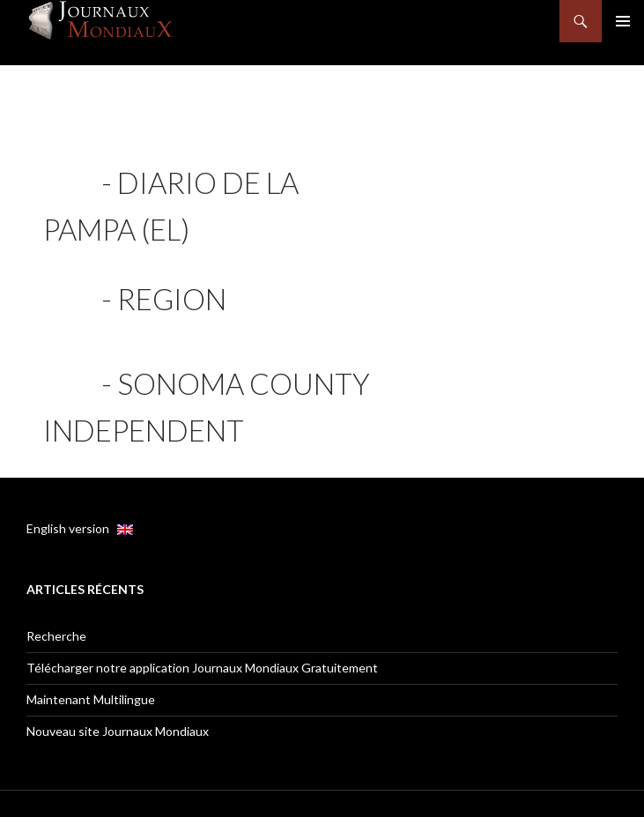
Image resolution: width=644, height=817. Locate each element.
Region (172, 299)
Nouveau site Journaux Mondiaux (118, 731)
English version (80, 528)
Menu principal (623, 21)
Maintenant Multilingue (91, 699)
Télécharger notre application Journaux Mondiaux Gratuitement (202, 668)
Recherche (56, 636)
